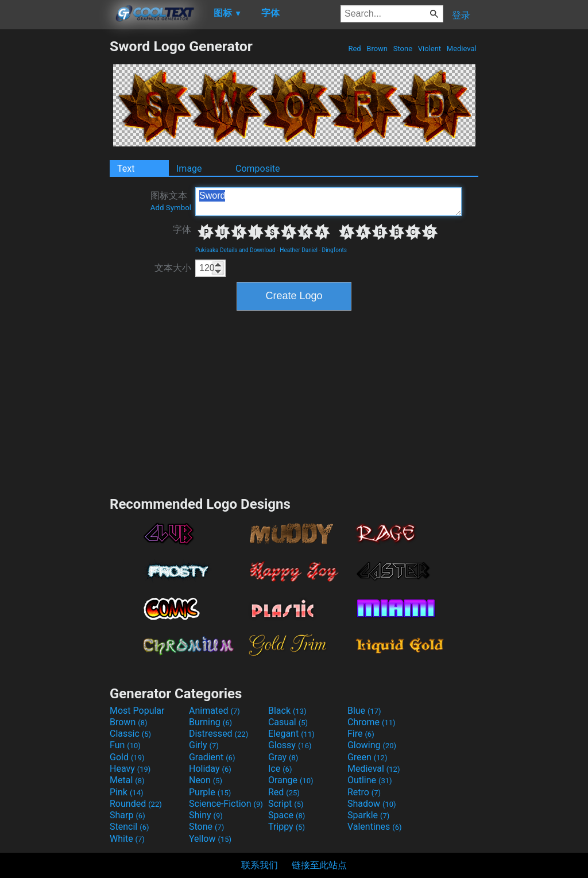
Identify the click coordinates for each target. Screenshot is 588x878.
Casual (288, 722)
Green (367, 757)
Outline (370, 780)
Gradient (212, 757)
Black (287, 711)
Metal (127, 780)
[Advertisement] (55, 210)
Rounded (136, 804)
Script (286, 804)
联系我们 (260, 865)
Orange (291, 780)
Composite (258, 169)
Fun (125, 745)
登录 (461, 15)
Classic (130, 734)
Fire (361, 734)
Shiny (206, 815)
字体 (182, 229)
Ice (280, 769)
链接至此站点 (319, 865)
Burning (210, 722)
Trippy (287, 827)
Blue (364, 711)
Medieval (462, 49)
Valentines (375, 827)
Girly (204, 745)
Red (355, 49)
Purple (210, 792)
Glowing (372, 745)
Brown (377, 49)
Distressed (218, 734)
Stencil (129, 827)
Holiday (210, 769)
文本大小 (173, 268)
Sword (328, 202)
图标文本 (171, 201)
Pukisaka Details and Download (235, 250)
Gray (283, 757)
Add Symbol (171, 208)
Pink (127, 792)
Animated (214, 711)
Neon (206, 780)
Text (126, 169)
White (127, 839)
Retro (364, 792)
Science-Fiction (226, 804)
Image (189, 169)
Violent (430, 49)
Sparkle (368, 815)
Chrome (372, 722)
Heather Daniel (299, 250)
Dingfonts (334, 250)
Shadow (372, 804)
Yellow (210, 839)
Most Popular (137, 711)
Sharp (127, 815)
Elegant (291, 734)
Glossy (290, 745)
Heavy (130, 769)
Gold (127, 757)
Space (287, 815)
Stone (403, 49)
